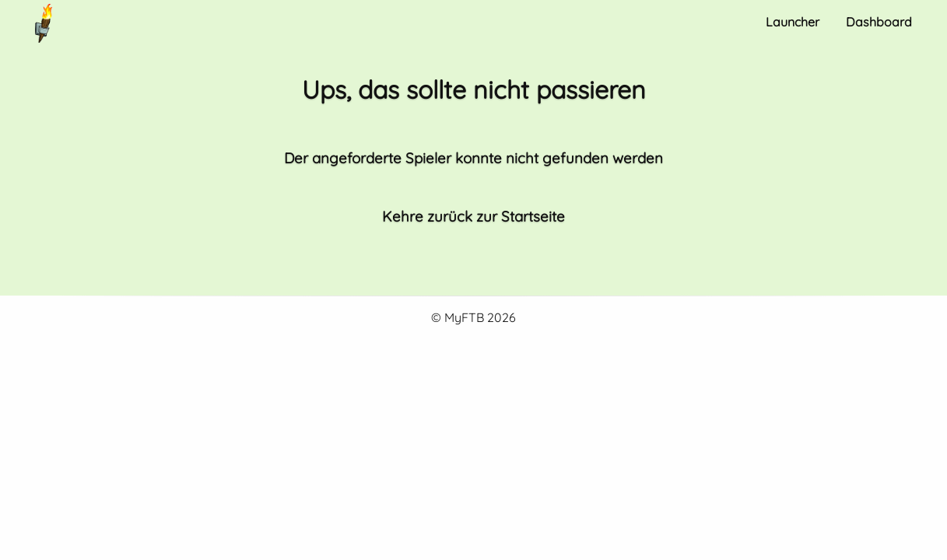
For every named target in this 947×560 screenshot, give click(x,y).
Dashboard (879, 22)
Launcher (793, 22)
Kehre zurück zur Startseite (473, 216)
